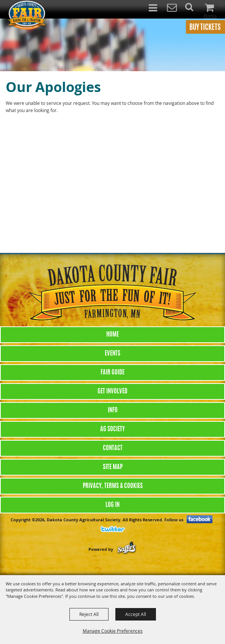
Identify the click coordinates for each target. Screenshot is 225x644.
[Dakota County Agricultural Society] (27, 15)
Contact (113, 448)
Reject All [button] (89, 614)
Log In (112, 505)
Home (112, 335)
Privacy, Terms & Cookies (113, 486)
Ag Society (112, 429)
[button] (193, 9)
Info (113, 410)
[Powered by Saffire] (127, 549)
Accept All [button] (136, 614)
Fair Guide (112, 373)
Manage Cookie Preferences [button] (113, 631)
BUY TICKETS (205, 28)
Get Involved (112, 391)
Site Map (113, 467)
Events (112, 354)
